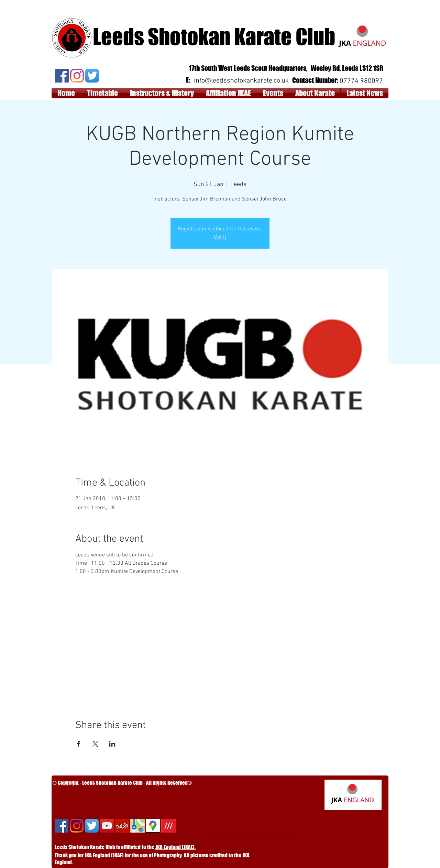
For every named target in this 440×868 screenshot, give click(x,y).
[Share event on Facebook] (79, 744)
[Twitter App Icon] (92, 76)
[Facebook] (62, 76)
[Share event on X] (95, 744)
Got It (220, 237)
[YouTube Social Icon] (107, 826)
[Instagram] (77, 76)
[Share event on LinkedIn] (112, 744)
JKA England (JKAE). (175, 847)
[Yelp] (122, 826)
